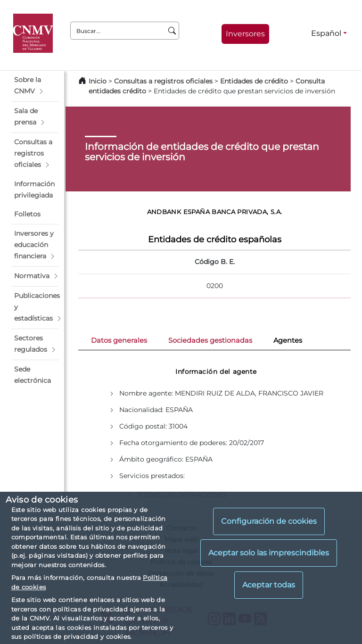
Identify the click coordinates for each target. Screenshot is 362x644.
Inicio (98, 81)
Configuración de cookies (269, 521)
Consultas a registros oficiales (163, 81)
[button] (35, 86)
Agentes (288, 340)
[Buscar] (172, 31)
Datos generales (119, 340)
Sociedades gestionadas (210, 340)
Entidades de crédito (254, 81)
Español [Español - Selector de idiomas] (326, 33)
